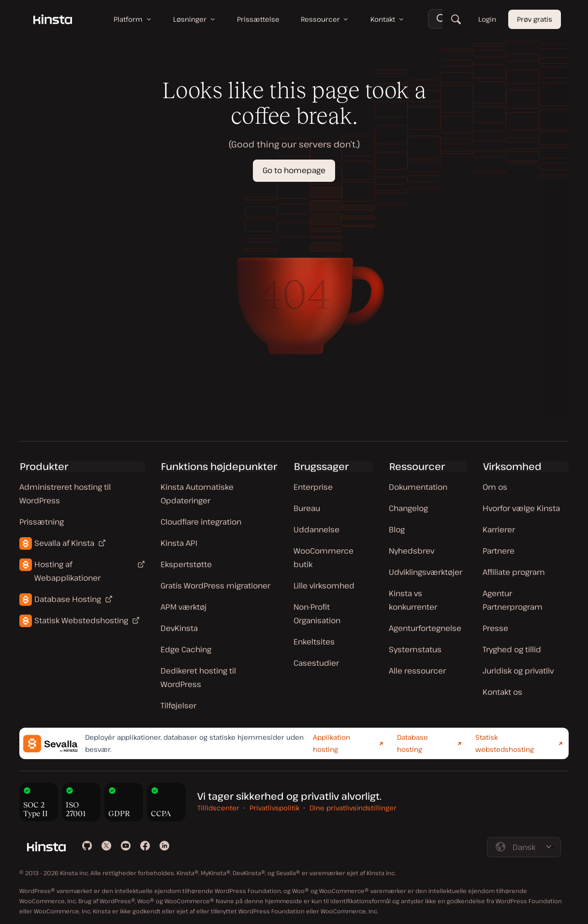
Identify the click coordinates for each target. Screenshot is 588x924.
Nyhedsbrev (412, 551)
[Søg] (456, 19)
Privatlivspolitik (274, 808)
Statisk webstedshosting (505, 743)
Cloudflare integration (201, 522)
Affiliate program (514, 572)
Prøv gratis (535, 19)
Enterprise (313, 487)
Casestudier (316, 663)
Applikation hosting (331, 743)
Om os (495, 487)
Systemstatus (415, 649)
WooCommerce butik (323, 557)
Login (487, 19)
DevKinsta (179, 628)
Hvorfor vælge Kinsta (521, 508)
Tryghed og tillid (512, 649)
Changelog (408, 508)
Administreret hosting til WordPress (65, 494)
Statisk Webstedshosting (81, 620)
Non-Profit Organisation (317, 614)
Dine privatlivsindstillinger (353, 808)
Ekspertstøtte (186, 564)
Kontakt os (502, 692)
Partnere (499, 551)
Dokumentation (418, 487)
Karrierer (499, 529)
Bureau (307, 508)
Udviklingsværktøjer (426, 572)
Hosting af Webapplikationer (67, 571)
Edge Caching (186, 649)
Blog (397, 529)
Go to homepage (294, 170)
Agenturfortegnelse (425, 628)
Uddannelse (316, 529)
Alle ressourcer (417, 671)
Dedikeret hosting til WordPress (198, 677)
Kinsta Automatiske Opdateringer (197, 494)
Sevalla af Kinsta (64, 543)
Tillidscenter (218, 808)
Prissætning (42, 522)
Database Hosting (68, 599)
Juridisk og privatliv (518, 671)
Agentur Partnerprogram (513, 600)
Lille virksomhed (324, 586)
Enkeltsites (314, 642)
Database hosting (412, 743)
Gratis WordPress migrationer (215, 586)
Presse (495, 628)
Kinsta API (179, 543)
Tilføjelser (178, 705)
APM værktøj (184, 607)
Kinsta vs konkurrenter (413, 600)
